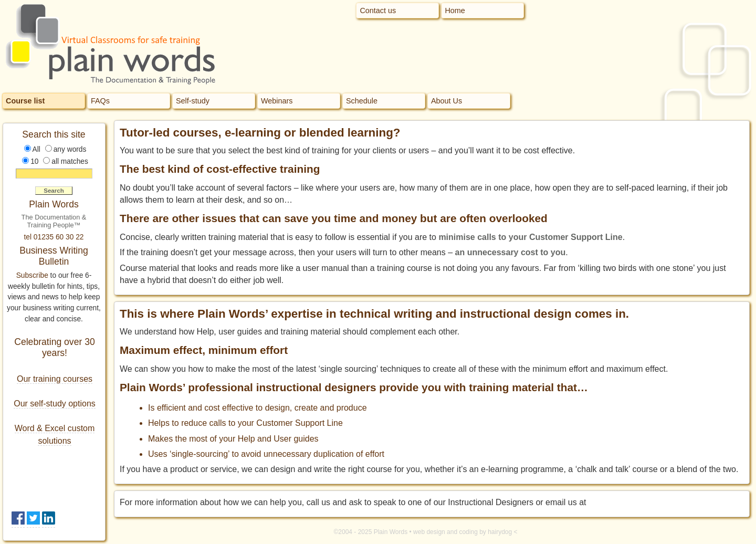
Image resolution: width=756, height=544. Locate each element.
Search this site (54, 134)
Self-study (193, 101)
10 (34, 161)
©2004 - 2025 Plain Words (370, 532)
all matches (70, 161)
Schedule (362, 101)
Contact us (378, 11)
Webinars (277, 101)
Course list (25, 101)
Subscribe (32, 275)
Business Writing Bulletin (54, 256)
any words (70, 149)
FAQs (100, 101)
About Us (447, 101)
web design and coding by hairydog (463, 532)
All (36, 149)
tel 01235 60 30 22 (54, 237)
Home (455, 11)
